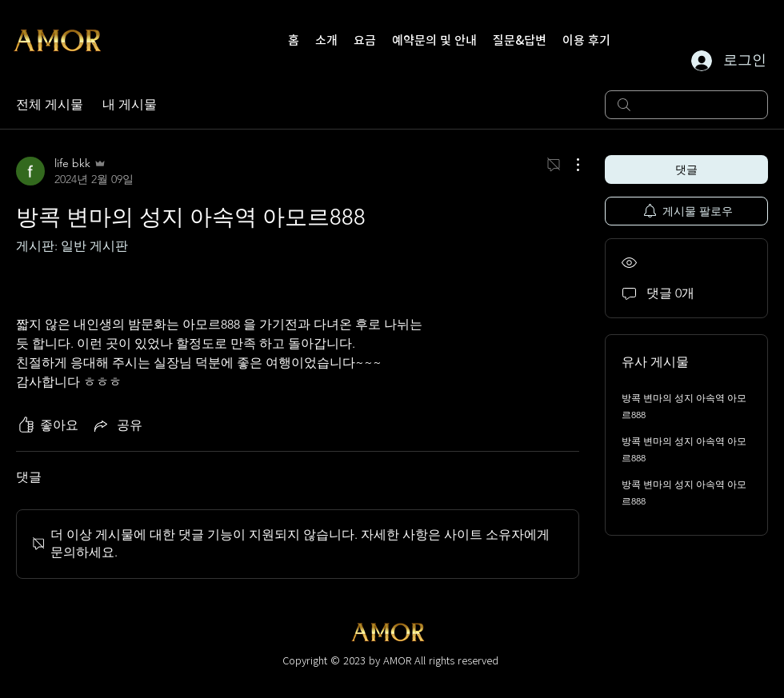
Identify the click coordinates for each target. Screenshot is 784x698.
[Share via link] (117, 425)
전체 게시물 (50, 104)
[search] (686, 105)
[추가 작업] (570, 165)
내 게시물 (130, 104)
